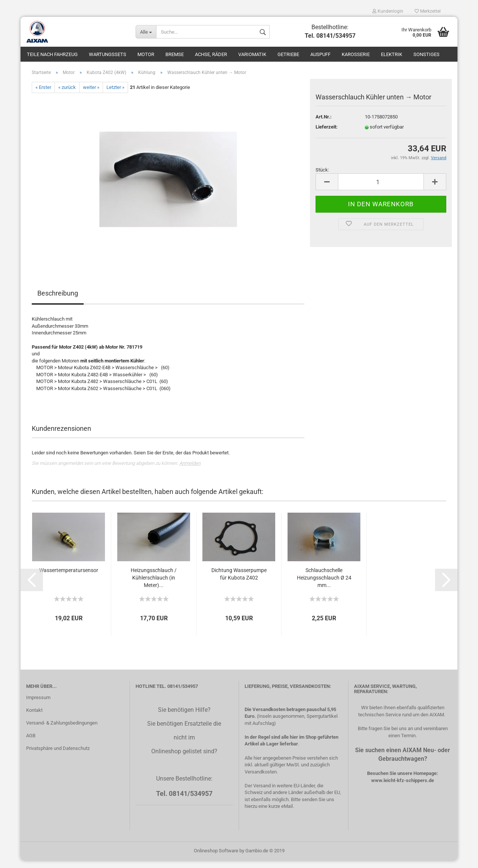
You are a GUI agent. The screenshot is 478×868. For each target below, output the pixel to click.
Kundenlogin (388, 11)
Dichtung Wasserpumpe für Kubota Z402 (239, 581)
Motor (146, 54)
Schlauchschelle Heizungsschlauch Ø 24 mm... (324, 585)
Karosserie (356, 54)
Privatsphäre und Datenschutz (58, 756)
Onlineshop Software (216, 858)
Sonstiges (426, 54)
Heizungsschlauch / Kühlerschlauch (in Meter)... (154, 585)
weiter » (91, 95)
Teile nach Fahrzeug (52, 54)
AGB (31, 743)
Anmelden (190, 471)
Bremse (175, 54)
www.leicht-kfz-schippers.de (403, 787)
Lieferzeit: (327, 134)
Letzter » (115, 95)
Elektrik (392, 54)
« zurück (67, 95)
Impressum (38, 705)
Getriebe (288, 54)
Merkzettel (428, 11)
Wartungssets (108, 54)
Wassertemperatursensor (69, 578)
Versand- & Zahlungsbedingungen (62, 730)
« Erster (43, 95)
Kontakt (34, 718)
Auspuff (320, 54)
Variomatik (252, 54)
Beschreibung (58, 301)
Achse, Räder (211, 54)
